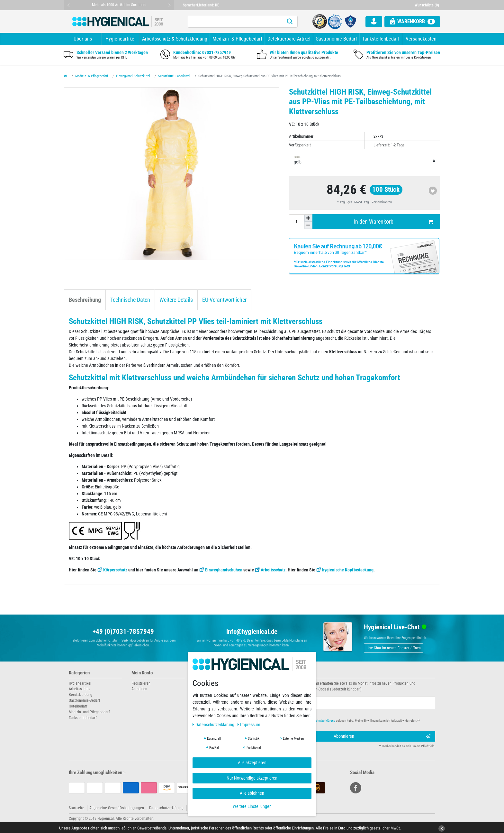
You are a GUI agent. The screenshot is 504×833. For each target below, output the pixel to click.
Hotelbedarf (78, 706)
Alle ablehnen (252, 793)
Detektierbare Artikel (289, 39)
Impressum (249, 725)
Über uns (83, 39)
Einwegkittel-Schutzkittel (133, 76)
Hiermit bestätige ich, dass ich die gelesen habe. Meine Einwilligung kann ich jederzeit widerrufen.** (341, 721)
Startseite (76, 808)
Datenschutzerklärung (166, 808)
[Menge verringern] (308, 225)
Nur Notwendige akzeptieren (252, 778)
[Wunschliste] (428, 5)
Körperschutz (115, 570)
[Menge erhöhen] (308, 218)
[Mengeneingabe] (297, 222)
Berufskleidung (81, 695)
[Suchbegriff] (235, 22)
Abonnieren (382, 736)
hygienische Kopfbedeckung (348, 570)
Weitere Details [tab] (176, 300)
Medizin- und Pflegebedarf (89, 712)
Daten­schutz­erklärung (214, 725)
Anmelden (139, 689)
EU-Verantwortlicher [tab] (224, 300)
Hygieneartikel (121, 39)
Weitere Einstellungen (252, 806)
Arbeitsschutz (273, 570)
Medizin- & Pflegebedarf (237, 39)
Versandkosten (421, 39)
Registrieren (141, 683)
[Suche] (290, 22)
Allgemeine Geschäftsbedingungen (117, 808)
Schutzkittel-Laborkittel (174, 76)
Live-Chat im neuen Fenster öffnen (394, 648)
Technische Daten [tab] (130, 300)
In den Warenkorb (393, 222)
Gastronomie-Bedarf (336, 39)
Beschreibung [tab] (85, 300)
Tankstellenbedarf (381, 39)
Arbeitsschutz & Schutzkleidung (175, 39)
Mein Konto (142, 673)
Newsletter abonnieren (278, 673)
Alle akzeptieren (252, 763)
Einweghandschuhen (224, 570)
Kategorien (79, 673)
